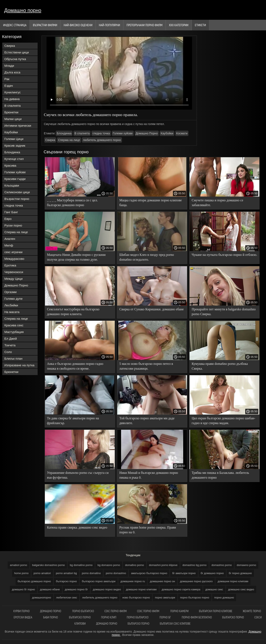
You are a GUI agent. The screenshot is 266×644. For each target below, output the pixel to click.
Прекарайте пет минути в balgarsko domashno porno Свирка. (224, 312)
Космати (182, 133)
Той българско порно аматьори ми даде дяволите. (147, 421)
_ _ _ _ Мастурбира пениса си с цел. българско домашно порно (72, 203)
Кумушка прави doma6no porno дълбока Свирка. (220, 366)
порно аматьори (165, 598)
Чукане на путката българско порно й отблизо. (224, 255)
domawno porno (246, 565)
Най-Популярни (110, 25)
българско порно (66, 581)
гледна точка (14, 205)
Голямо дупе (14, 299)
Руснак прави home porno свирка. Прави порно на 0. (148, 530)
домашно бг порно (23, 589)
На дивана (12, 99)
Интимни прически (18, 126)
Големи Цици (14, 139)
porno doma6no (91, 573)
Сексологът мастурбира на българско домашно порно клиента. (73, 312)
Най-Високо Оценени (78, 25)
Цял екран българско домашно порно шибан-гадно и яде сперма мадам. (223, 421)
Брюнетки (11, 112)
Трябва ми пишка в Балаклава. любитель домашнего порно (220, 475)
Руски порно (13, 225)
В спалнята (12, 106)
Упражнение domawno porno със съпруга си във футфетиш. (78, 475)
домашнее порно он (162, 581)
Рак (7, 79)
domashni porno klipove (163, 565)
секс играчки (13, 252)
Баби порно (51, 617)
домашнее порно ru (133, 581)
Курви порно (21, 611)
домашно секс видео (241, 589)
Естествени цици (17, 52)
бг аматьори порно (184, 573)
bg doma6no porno (81, 565)
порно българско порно (195, 598)
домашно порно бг (76, 589)
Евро (8, 219)
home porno (21, 573)
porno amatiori (42, 573)
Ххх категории (179, 25)
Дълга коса (12, 72)
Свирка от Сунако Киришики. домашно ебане (151, 309)
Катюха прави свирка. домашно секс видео (77, 527)
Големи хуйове (15, 172)
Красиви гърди (15, 179)
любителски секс (67, 598)
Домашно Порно (16, 285)
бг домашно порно (212, 573)
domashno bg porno (195, 565)
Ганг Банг (11, 212)
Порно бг (166, 617)
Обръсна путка (15, 59)
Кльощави (12, 185)
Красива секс (14, 325)
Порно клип (109, 617)
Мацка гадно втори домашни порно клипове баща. (150, 203)
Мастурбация (14, 332)
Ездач (9, 86)
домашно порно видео (107, 589)
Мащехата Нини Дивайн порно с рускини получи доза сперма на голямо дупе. (76, 257)
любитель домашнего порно (102, 140)
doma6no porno (135, 565)
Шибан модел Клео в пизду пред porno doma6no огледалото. (147, 257)
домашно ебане (50, 589)
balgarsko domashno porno (49, 565)
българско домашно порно (34, 581)
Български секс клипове (175, 624)
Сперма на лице (16, 232)
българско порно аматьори (99, 581)
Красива (10, 165)
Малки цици (13, 119)
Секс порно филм (115, 611)
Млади (9, 66)
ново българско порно (136, 598)
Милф (9, 245)
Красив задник (15, 146)
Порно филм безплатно (197, 617)
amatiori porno (18, 565)
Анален (10, 239)
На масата (12, 312)
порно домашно (224, 598)
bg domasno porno (109, 565)
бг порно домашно (240, 573)
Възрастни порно (17, 199)
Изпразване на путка (19, 365)
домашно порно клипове (141, 589)
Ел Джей (11, 339)
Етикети (200, 25)
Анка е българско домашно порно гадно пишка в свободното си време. (75, 366)
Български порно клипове (216, 611)
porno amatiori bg (66, 573)
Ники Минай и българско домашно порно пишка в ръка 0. (149, 475)
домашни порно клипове (233, 581)
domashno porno (222, 565)
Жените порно (252, 611)
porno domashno (116, 573)
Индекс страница (15, 25)
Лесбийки (11, 305)
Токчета (10, 345)
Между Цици (14, 279)
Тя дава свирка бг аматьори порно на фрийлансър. (73, 421)
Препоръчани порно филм (145, 25)
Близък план (13, 359)
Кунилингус (13, 92)
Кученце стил (14, 159)
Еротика (10, 265)
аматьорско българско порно (149, 573)
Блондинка (12, 152)
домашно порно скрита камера (181, 589)
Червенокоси (14, 272)
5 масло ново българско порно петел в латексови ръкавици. (146, 366)
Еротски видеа (23, 617)
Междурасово (14, 259)
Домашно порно (23, 10)
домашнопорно (42, 598)
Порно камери (180, 611)
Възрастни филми (45, 25)
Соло (8, 352)
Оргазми (10, 292)
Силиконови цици (17, 192)
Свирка (10, 46)
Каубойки (11, 132)
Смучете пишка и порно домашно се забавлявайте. (217, 203)
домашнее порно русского (196, 581)
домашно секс (214, 589)
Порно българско (83, 611)
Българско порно (80, 617)
